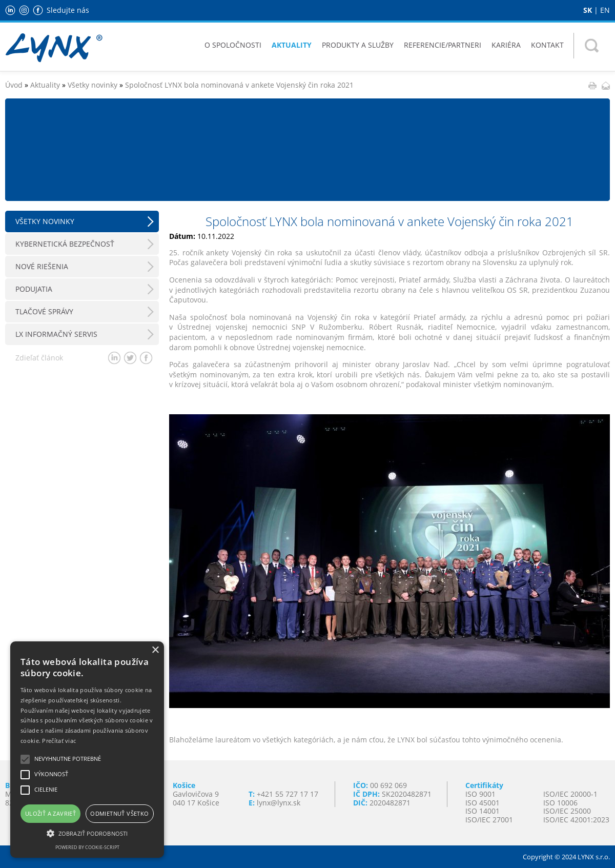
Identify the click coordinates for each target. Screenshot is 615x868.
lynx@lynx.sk (279, 803)
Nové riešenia (42, 266)
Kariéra (506, 45)
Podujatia (34, 289)
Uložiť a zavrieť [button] (50, 813)
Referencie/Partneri (443, 45)
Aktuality (292, 45)
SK (588, 10)
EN (605, 10)
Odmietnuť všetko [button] (119, 813)
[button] (87, 833)
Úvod (14, 85)
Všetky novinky (93, 85)
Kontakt (547, 45)
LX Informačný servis (56, 334)
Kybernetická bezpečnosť (65, 244)
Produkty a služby (358, 45)
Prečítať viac (59, 741)
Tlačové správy (44, 311)
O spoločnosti (233, 45)
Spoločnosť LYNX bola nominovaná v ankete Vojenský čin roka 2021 (239, 85)
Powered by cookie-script (87, 847)
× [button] (155, 650)
